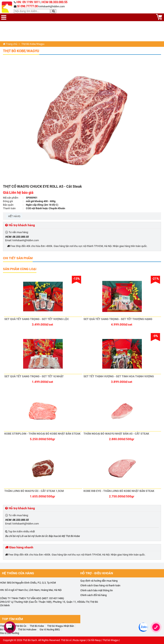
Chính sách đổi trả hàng (93, 595)
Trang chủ (10, 44)
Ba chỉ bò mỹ (12, 536)
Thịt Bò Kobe (73, 536)
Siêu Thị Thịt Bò (89, 602)
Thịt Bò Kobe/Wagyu (21, 51)
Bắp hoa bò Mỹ (57, 536)
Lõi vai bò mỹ (27, 536)
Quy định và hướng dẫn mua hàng (99, 581)
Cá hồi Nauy (94, 640)
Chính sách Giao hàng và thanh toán (100, 585)
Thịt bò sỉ (66, 640)
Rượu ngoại (79, 640)
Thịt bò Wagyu (110, 640)
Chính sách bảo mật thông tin (97, 590)
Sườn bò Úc (41, 536)
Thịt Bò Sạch (30, 640)
